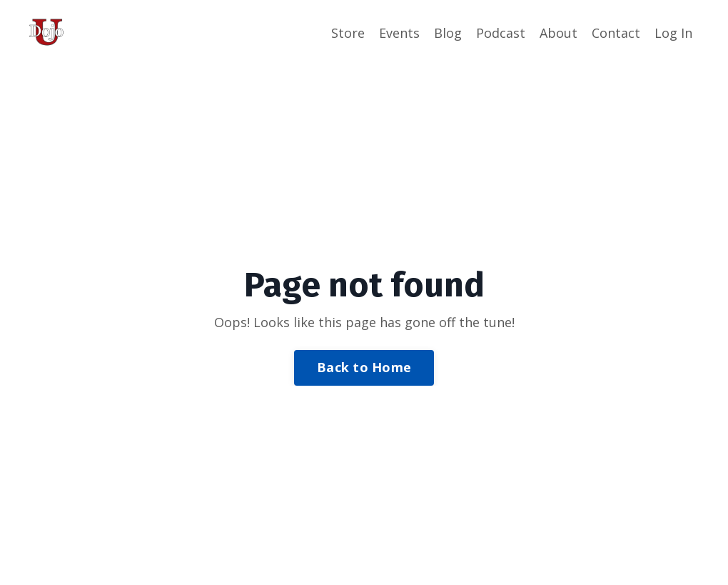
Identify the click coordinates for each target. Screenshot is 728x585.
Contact (616, 33)
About (558, 33)
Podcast (501, 33)
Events (399, 33)
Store (348, 33)
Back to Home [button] (364, 367)
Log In (673, 33)
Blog (448, 33)
